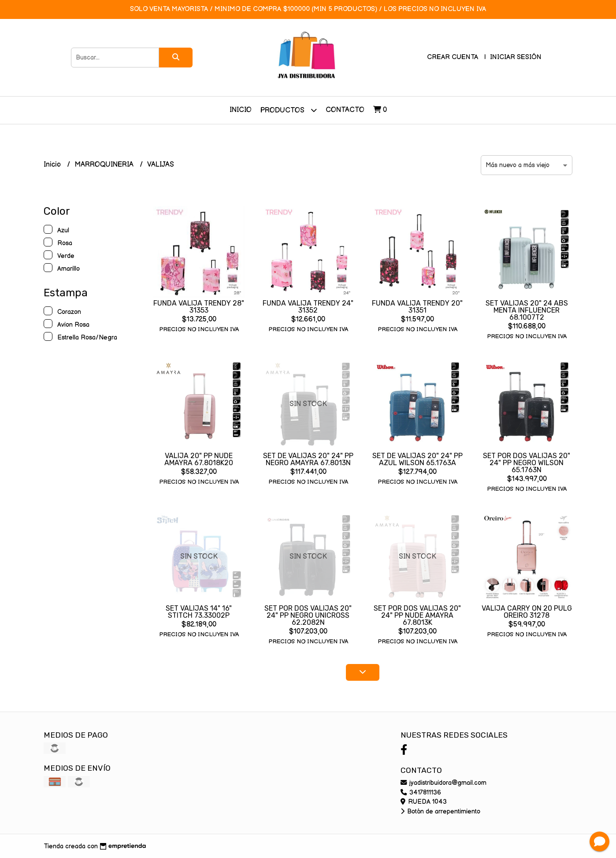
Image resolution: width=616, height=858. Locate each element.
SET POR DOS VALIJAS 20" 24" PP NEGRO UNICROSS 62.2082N (308, 615)
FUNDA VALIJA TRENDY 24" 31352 (308, 307)
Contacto (345, 110)
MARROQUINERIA (105, 165)
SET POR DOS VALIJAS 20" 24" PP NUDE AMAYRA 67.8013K (417, 615)
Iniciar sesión (516, 57)
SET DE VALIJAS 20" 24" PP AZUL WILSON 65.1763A (417, 459)
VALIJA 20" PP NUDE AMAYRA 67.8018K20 (199, 459)
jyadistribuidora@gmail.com (443, 783)
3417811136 (421, 793)
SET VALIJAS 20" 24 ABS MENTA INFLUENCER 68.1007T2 (527, 310)
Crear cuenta (453, 57)
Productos (289, 110)
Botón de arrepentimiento (440, 811)
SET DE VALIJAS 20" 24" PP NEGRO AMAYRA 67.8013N (308, 459)
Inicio (241, 110)
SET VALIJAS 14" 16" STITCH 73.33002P (199, 612)
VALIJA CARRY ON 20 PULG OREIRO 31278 (527, 612)
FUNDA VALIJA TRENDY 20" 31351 (417, 307)
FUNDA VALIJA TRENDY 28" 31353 (199, 307)
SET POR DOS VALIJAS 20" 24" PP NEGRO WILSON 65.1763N (527, 463)
